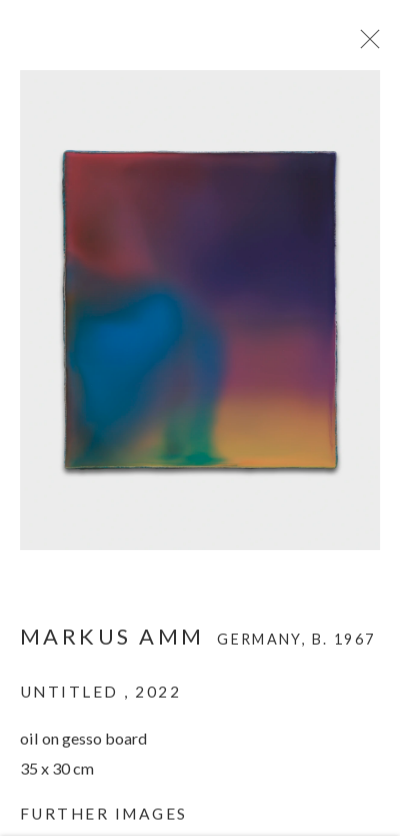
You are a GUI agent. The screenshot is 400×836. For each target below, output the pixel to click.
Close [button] (367, 45)
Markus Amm (112, 640)
